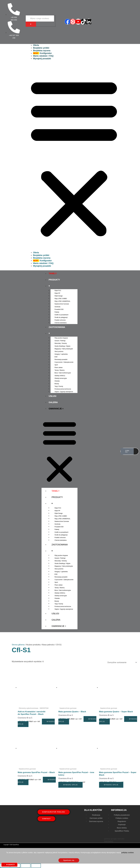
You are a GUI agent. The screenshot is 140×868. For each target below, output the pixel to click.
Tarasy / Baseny (60, 370)
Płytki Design (59, 296)
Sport (56, 365)
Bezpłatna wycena (42, 51)
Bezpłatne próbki (41, 48)
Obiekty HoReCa (60, 376)
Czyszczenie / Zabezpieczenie (64, 362)
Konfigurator (42, 53)
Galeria (53, 402)
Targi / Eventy (59, 386)
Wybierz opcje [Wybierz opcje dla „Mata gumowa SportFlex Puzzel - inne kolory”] (70, 785)
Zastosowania (57, 327)
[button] (74, 157)
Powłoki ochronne (60, 320)
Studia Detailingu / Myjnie (62, 346)
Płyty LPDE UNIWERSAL (62, 301)
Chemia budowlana (61, 323)
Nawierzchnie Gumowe (62, 304)
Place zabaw (59, 368)
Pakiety (57, 312)
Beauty (57, 384)
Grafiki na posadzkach (62, 315)
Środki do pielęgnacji (61, 317)
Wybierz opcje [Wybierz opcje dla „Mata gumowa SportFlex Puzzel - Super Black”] (111, 785)
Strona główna (18, 645)
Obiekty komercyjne (61, 378)
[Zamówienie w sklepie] (122, 662)
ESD (56, 357)
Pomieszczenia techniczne (63, 389)
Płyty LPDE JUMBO (61, 299)
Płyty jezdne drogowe (61, 338)
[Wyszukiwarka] (40, 18)
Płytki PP (57, 293)
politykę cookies (128, 852)
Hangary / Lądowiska (61, 354)
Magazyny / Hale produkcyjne (64, 349)
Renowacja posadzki (61, 359)
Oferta (36, 45)
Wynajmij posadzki (42, 59)
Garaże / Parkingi (60, 341)
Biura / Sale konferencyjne (63, 373)
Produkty (54, 280)
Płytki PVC (58, 291)
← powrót (9, 865)
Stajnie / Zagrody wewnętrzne (64, 392)
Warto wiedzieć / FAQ (43, 56)
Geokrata (57, 307)
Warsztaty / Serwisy (61, 343)
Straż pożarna (59, 351)
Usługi (52, 396)
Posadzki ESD (59, 309)
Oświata (57, 381)
